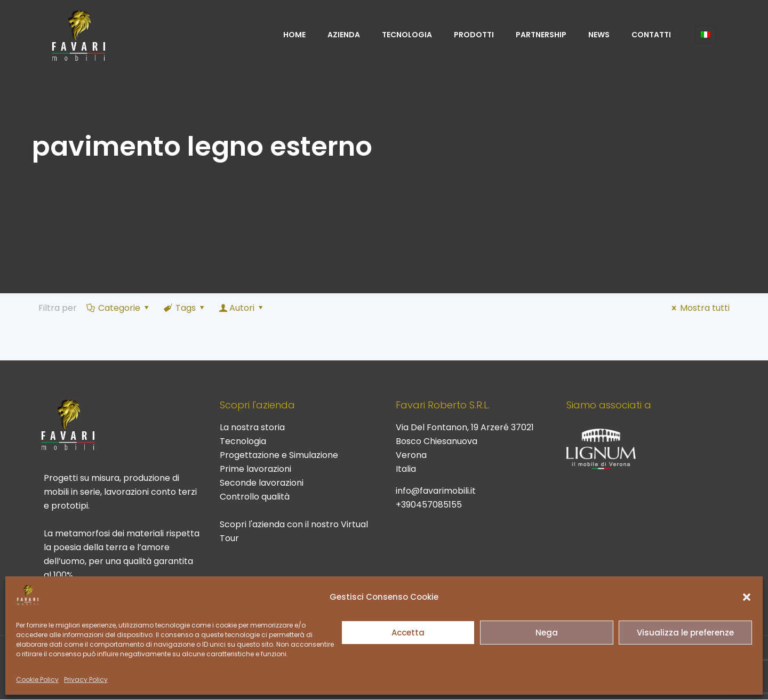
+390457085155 (429, 505)
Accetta (408, 633)
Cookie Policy (37, 679)
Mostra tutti (699, 308)
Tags (185, 308)
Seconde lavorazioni (262, 483)
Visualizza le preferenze (685, 633)
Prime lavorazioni (255, 469)
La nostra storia (252, 427)
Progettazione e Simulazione (279, 455)
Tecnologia (243, 441)
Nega (547, 633)
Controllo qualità (255, 497)
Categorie (119, 308)
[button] (747, 597)
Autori (242, 308)
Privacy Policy (86, 679)
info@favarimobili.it (436, 491)
